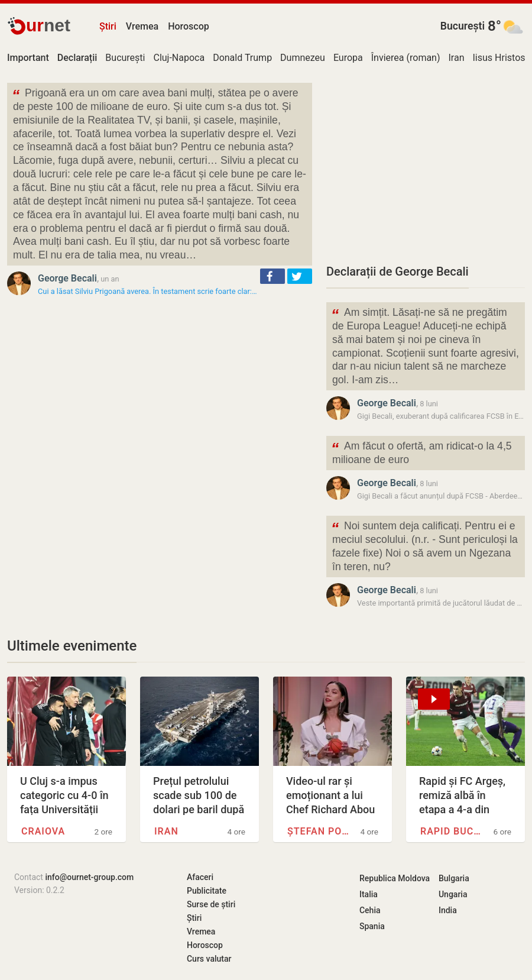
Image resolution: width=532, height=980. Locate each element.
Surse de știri (211, 904)
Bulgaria (454, 878)
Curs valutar (209, 959)
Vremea (142, 26)
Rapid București (452, 831)
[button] (273, 276)
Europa (348, 58)
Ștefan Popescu (319, 831)
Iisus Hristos (499, 58)
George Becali (67, 278)
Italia (369, 894)
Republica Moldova (395, 878)
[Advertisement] (426, 166)
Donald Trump (242, 58)
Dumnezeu (303, 58)
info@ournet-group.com (89, 877)
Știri (108, 26)
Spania (372, 926)
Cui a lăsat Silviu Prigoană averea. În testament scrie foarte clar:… (147, 291)
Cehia (370, 910)
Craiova (43, 831)
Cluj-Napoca (179, 58)
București (463, 26)
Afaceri (200, 877)
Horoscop (189, 26)
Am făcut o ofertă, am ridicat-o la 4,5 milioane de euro (421, 452)
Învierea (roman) (406, 58)
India (448, 910)
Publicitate (207, 891)
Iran (457, 58)
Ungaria (453, 894)
